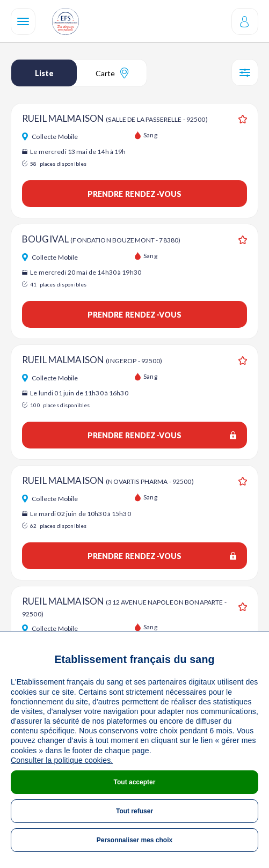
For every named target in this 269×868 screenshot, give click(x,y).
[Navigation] (23, 21)
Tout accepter (135, 782)
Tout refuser (134, 811)
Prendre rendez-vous (135, 194)
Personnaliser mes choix (134, 840)
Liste (44, 73)
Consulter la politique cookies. (62, 760)
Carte (112, 73)
